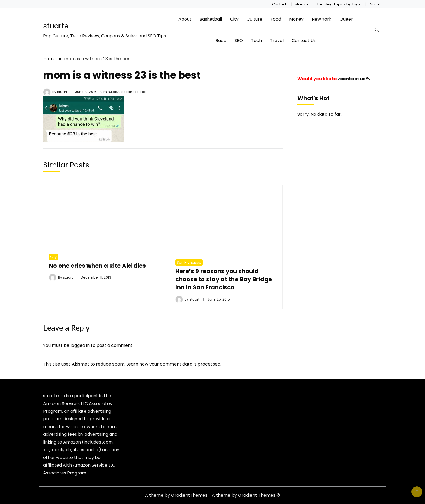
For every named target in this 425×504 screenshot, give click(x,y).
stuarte (56, 26)
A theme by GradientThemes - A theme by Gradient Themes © (212, 495)
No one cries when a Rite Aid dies (97, 266)
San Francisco (189, 262)
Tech (256, 41)
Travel (277, 41)
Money (296, 19)
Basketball (211, 19)
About (375, 4)
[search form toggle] (377, 30)
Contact (279, 4)
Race (221, 41)
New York (322, 19)
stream (302, 4)
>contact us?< (354, 79)
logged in (80, 345)
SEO (239, 41)
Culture (255, 19)
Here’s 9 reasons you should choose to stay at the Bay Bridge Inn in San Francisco (224, 279)
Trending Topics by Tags (339, 4)
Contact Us (304, 41)
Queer (346, 19)
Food (276, 19)
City (234, 19)
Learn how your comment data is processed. (174, 364)
